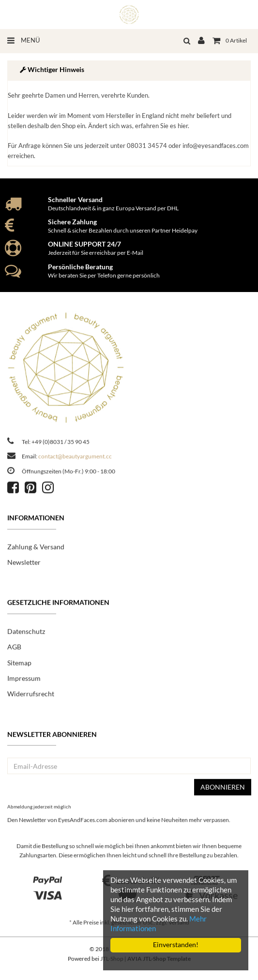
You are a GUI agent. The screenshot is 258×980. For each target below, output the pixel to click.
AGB (14, 650)
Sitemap (19, 665)
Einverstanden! (176, 945)
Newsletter (24, 565)
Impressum (24, 681)
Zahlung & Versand (36, 549)
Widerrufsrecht (31, 696)
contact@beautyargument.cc (75, 459)
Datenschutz (26, 634)
